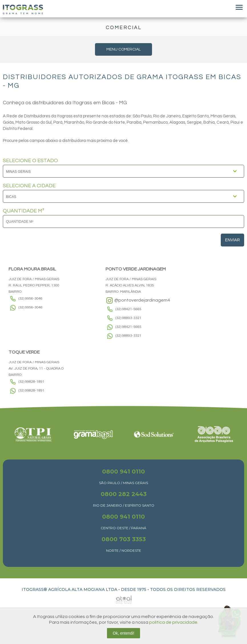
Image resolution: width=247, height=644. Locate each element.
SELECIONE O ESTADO (30, 161)
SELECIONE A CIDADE (29, 186)
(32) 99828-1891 (32, 382)
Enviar (232, 240)
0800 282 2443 (124, 494)
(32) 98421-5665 (128, 309)
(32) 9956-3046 (31, 299)
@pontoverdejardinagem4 (138, 300)
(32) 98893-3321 (128, 318)
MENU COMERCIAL (123, 49)
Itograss (23, 9)
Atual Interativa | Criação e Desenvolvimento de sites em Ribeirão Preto (117, 598)
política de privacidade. (174, 622)
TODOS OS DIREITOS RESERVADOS (188, 589)
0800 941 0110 (123, 472)
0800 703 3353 (124, 539)
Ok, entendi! (123, 633)
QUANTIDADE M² (24, 211)
